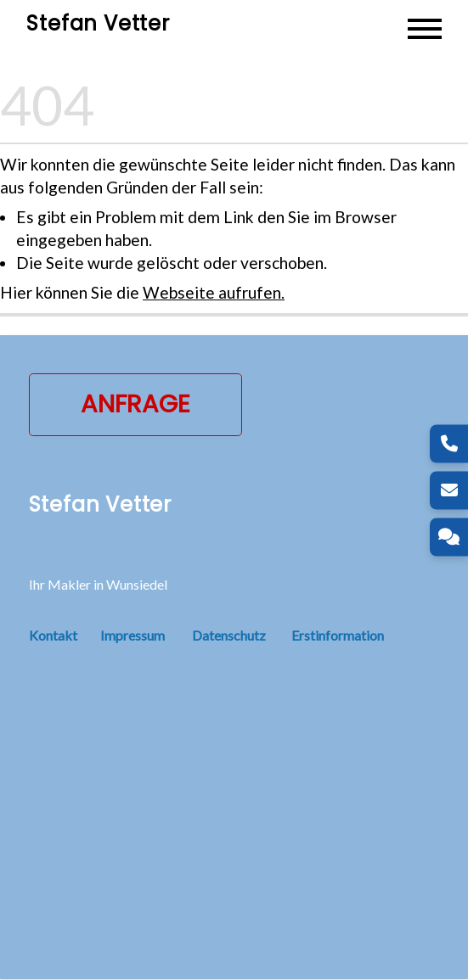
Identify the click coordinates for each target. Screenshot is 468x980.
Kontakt (65, 636)
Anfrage (135, 405)
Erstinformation (338, 636)
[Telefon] (449, 443)
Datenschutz (229, 636)
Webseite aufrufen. (214, 293)
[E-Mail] (449, 490)
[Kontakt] (449, 537)
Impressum (133, 636)
